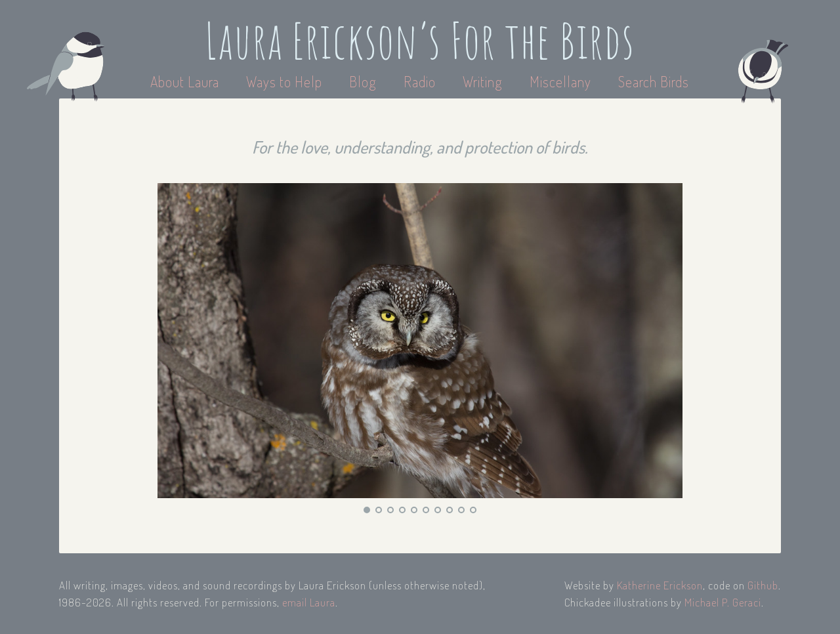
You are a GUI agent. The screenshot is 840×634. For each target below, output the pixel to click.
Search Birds (654, 81)
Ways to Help (286, 81)
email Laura (309, 602)
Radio (421, 81)
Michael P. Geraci (723, 602)
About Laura (186, 81)
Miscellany (560, 81)
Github (763, 585)
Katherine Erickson (660, 585)
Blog (363, 81)
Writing (483, 81)
